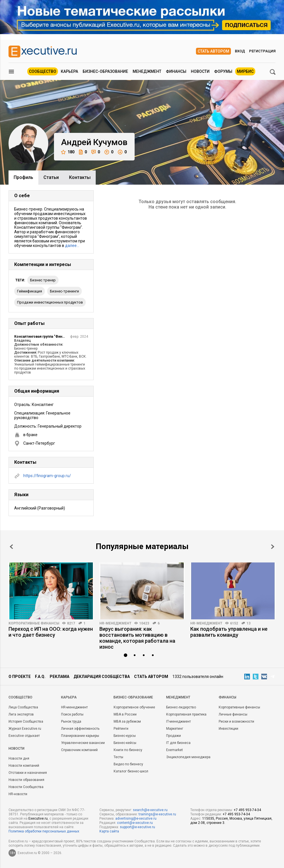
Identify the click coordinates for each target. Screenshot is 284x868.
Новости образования (26, 780)
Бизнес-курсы (125, 736)
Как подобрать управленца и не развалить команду (229, 632)
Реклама (59, 677)
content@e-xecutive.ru (135, 823)
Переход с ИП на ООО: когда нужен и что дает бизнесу (51, 632)
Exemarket (175, 750)
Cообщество (20, 697)
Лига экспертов (21, 714)
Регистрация (262, 51)
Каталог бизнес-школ (131, 771)
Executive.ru (38, 818)
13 (248, 623)
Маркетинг (175, 729)
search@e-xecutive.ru (150, 810)
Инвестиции (228, 729)
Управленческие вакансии (83, 743)
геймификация (30, 291)
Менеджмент (147, 71)
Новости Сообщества (26, 787)
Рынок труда (71, 721)
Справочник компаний (79, 750)
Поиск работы (72, 714)
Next (273, 547)
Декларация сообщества (102, 677)
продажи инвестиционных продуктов (50, 302)
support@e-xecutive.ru (137, 827)
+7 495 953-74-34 (247, 810)
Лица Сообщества (23, 707)
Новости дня (19, 758)
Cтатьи (51, 177)
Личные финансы (233, 714)
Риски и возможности (236, 721)
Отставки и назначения (28, 773)
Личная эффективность (80, 729)
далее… (72, 246)
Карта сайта (109, 831)
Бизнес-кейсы (125, 743)
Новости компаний (24, 766)
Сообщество (43, 71)
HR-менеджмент (115, 623)
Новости (200, 71)
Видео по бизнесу (128, 764)
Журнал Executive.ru (25, 729)
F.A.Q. (40, 677)
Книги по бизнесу (128, 750)
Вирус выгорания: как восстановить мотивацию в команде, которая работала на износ (137, 638)
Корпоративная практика (186, 714)
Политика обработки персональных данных (44, 831)
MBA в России (125, 714)
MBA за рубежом (127, 721)
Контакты (80, 177)
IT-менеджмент (178, 721)
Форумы (223, 71)
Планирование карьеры (80, 736)
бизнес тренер (43, 280)
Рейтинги (121, 729)
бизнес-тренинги (64, 291)
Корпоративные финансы (34, 623)
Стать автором (213, 51)
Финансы (176, 71)
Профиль (23, 177)
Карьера (69, 71)
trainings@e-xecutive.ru (157, 814)
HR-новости (18, 794)
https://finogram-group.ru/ (47, 476)
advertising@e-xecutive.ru (136, 818)
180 (68, 152)
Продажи (174, 736)
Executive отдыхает (24, 736)
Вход (240, 51)
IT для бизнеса (178, 743)
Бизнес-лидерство (181, 707)
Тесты (118, 757)
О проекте (20, 677)
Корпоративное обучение (134, 707)
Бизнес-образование (105, 71)
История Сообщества (26, 721)
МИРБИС (245, 71)
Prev (11, 547)
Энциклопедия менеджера (188, 757)
